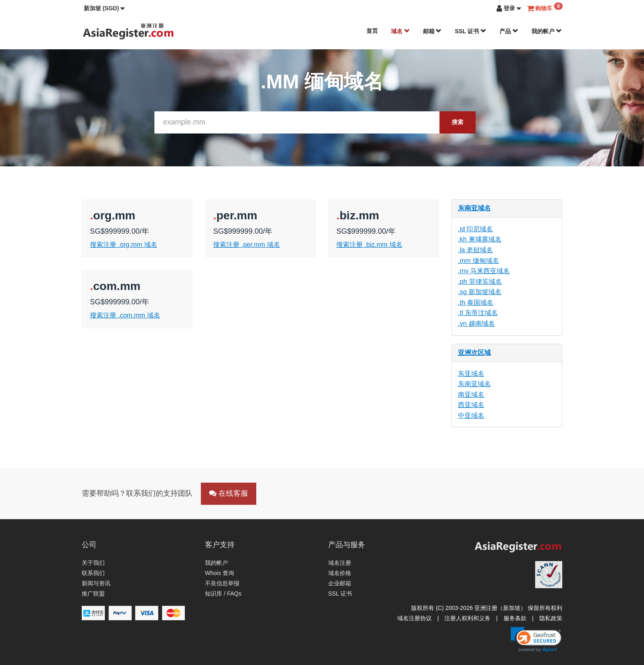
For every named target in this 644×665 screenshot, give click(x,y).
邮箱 (432, 31)
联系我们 (93, 573)
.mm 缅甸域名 (478, 261)
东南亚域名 (474, 208)
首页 (372, 31)
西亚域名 (471, 405)
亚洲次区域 (474, 353)
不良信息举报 (222, 583)
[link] (536, 640)
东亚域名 (471, 374)
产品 (509, 31)
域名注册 (340, 563)
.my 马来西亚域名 (484, 271)
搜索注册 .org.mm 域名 (124, 245)
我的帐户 (547, 31)
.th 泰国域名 (476, 303)
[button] (104, 8)
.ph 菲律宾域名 (480, 282)
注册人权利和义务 (467, 618)
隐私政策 (551, 618)
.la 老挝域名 (475, 250)
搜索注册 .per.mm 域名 (247, 245)
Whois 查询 (220, 573)
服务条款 (515, 618)
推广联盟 (93, 594)
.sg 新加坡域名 (480, 292)
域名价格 (340, 573)
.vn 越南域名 (476, 323)
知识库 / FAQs (223, 594)
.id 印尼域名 (475, 229)
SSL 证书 (470, 31)
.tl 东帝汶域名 (478, 313)
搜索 (458, 122)
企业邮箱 (340, 583)
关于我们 (93, 563)
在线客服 (229, 493)
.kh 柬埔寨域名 (480, 239)
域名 (400, 31)
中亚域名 (471, 415)
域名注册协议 (414, 618)
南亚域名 (471, 395)
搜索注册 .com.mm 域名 (125, 315)
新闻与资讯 (96, 583)
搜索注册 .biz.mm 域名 (369, 245)
